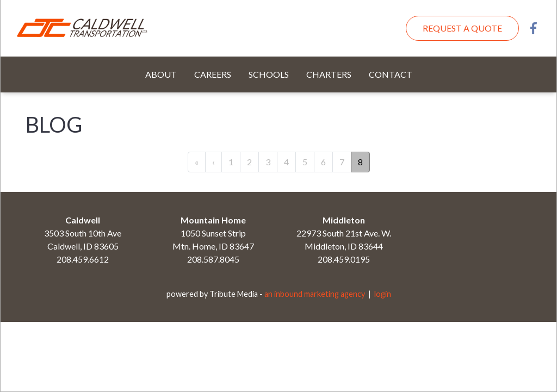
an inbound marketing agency (315, 294)
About (161, 74)
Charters (329, 74)
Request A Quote (462, 28)
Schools (269, 74)
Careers (213, 74)
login (383, 294)
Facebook (534, 28)
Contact (391, 74)
